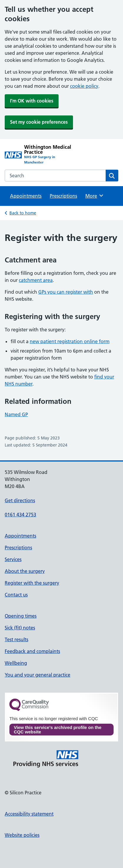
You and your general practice (38, 675)
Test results (16, 639)
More (95, 196)
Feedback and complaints (32, 651)
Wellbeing (16, 663)
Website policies (22, 835)
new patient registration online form (70, 341)
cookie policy (84, 86)
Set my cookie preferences (39, 122)
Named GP (16, 414)
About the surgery (25, 571)
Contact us (16, 595)
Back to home (23, 213)
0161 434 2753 (20, 515)
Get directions (20, 500)
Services (13, 559)
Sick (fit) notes (20, 628)
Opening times (21, 616)
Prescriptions (63, 196)
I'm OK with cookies (32, 101)
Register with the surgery (32, 583)
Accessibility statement (29, 814)
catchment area (36, 280)
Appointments (26, 196)
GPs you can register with (66, 292)
